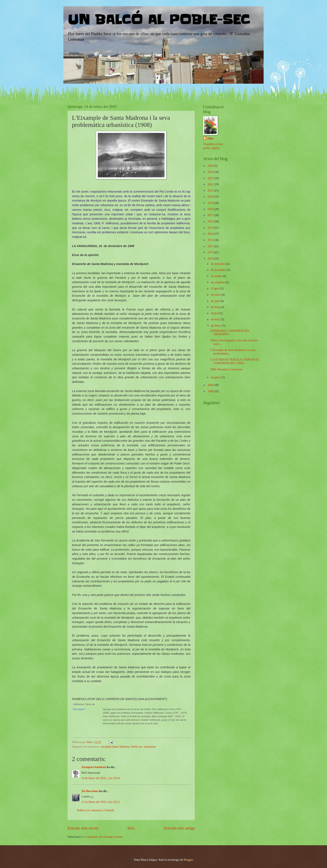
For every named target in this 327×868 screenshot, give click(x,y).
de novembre (219, 270)
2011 (211, 252)
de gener (216, 377)
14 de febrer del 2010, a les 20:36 (101, 778)
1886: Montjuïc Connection (226, 369)
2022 (211, 184)
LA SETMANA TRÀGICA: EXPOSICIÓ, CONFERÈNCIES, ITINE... (235, 361)
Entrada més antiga (179, 828)
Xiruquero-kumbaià (94, 767)
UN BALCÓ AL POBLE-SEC (159, 20)
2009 (211, 385)
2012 (211, 246)
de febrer (217, 326)
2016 (211, 221)
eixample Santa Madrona (115, 747)
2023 (211, 178)
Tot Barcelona (90, 791)
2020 (211, 197)
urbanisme (150, 747)
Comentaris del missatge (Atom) (104, 837)
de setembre (218, 282)
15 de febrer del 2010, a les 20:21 (101, 802)
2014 (211, 234)
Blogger (188, 860)
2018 (211, 209)
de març (216, 319)
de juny (216, 301)
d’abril (215, 313)
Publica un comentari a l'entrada (96, 810)
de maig (216, 307)
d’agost (216, 288)
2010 (211, 259)
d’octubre (217, 276)
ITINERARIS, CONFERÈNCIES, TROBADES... (230, 333)
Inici (131, 828)
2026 (211, 166)
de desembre (219, 264)
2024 (211, 172)
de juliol (216, 295)
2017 (211, 215)
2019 (211, 203)
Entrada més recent (83, 828)
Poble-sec (137, 747)
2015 (211, 228)
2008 (211, 391)
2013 (211, 240)
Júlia (210, 138)
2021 (211, 191)
